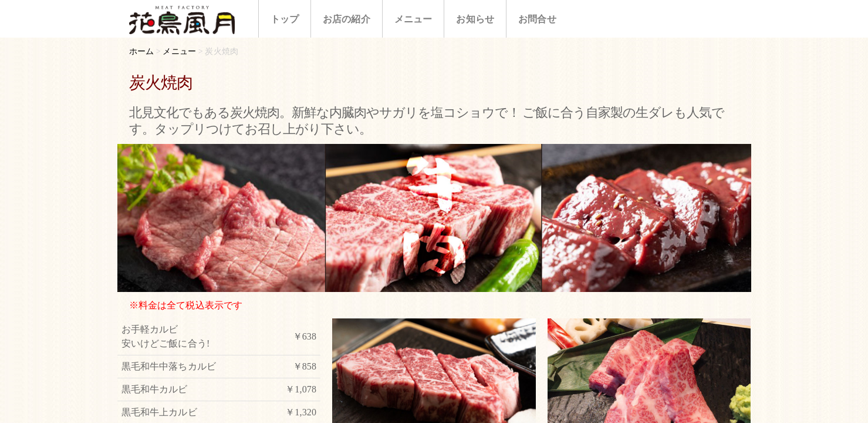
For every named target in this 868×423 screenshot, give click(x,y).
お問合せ (537, 19)
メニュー (413, 19)
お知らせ (475, 19)
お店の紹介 (347, 19)
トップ (285, 19)
